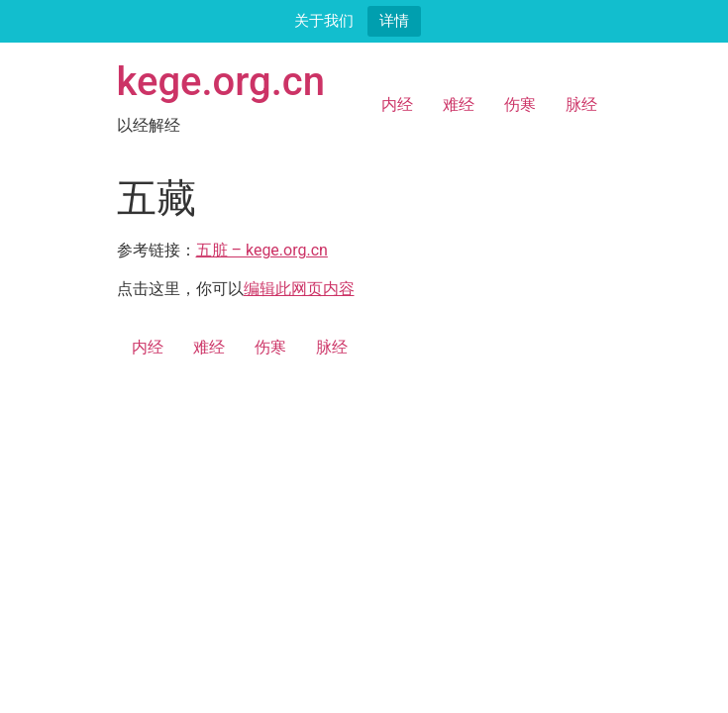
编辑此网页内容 (299, 289)
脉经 (581, 104)
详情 (394, 20)
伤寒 (520, 104)
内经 (397, 104)
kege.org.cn (221, 82)
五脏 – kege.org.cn (262, 250)
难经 (459, 104)
